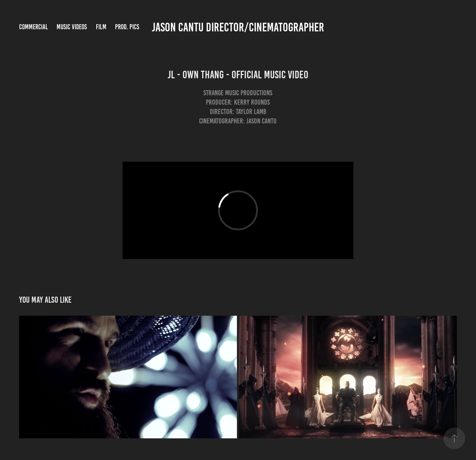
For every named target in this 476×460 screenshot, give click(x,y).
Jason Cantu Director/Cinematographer (238, 27)
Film (101, 27)
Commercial (34, 27)
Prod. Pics (127, 27)
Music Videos (72, 27)
